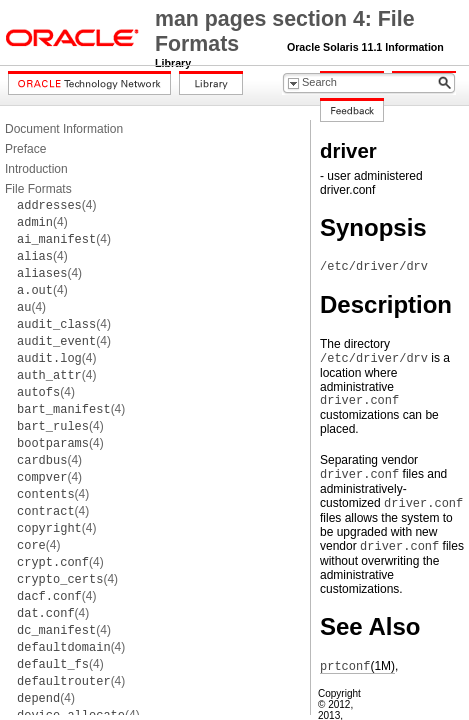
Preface (25, 149)
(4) (56, 205)
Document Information (64, 129)
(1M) (357, 666)
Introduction (36, 169)
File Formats (38, 189)
